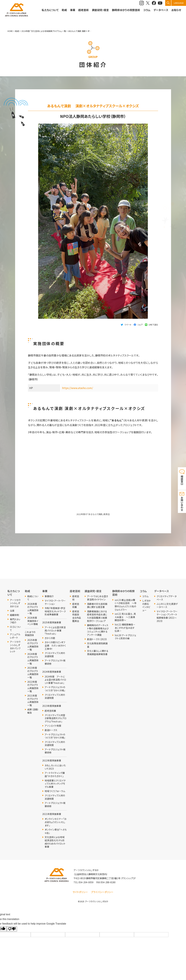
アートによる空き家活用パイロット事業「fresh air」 (55, 631)
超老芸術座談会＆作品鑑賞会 (77, 616)
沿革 (12, 611)
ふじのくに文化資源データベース (167, 606)
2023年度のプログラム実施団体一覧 (33, 673)
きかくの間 (50, 638)
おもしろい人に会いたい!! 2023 (55, 767)
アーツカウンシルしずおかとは (15, 603)
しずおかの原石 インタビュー (147, 605)
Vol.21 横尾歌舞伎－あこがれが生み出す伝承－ (125, 628)
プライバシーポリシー (102, 892)
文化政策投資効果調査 (97, 645)
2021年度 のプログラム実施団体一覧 (33, 700)
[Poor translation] (12, 929)
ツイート (128, 325)
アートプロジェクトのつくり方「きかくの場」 (55, 689)
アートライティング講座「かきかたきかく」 (55, 775)
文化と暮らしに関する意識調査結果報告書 (98, 653)
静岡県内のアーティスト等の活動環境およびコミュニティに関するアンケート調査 (98, 630)
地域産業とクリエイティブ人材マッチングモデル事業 (55, 784)
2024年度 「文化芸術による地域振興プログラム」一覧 (44, 31)
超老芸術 (76, 598)
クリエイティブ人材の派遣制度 (55, 655)
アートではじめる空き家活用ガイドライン (98, 598)
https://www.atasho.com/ (77, 388)
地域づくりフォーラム (55, 791)
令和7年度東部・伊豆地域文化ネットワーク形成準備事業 (55, 611)
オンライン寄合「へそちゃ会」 (56, 831)
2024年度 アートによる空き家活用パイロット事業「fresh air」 (55, 680)
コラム (145, 596)
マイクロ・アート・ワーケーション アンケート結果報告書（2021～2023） (167, 616)
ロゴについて (15, 628)
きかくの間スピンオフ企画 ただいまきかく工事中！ (55, 645)
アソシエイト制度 (53, 726)
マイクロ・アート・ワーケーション (55, 602)
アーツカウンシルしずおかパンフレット (15, 647)
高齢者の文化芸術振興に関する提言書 (97, 606)
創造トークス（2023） (97, 639)
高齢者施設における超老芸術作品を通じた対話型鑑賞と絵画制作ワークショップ (97, 616)
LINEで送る (153, 325)
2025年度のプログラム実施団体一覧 (33, 645)
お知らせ (176, 10)
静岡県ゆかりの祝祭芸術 (126, 10)
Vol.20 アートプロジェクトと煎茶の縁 (125, 637)
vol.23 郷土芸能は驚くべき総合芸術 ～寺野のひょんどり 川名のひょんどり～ (126, 605)
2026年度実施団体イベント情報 (33, 621)
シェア (140, 325)
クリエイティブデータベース (167, 598)
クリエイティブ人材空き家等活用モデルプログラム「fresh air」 (56, 718)
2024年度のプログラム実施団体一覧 (33, 659)
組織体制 (14, 615)
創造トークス (51, 730)
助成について (33, 598)
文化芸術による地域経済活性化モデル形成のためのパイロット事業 (55, 842)
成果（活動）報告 (33, 711)
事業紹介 (49, 596)
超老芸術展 (50, 711)
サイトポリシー (80, 892)
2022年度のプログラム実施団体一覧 (33, 687)
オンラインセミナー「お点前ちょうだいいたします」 (55, 822)
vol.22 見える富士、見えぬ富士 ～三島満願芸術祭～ (125, 617)
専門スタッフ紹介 (15, 621)
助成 (64, 10)
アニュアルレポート (15, 636)
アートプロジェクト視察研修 (55, 662)
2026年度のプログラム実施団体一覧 (33, 609)
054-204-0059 (86, 882)
